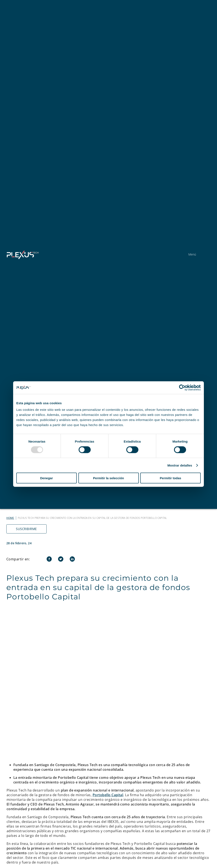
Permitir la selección (108, 478)
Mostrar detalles (180, 465)
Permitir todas (170, 478)
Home (10, 518)
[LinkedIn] (72, 559)
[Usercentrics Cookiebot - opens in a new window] (182, 387)
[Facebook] (49, 559)
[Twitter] (61, 559)
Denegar (46, 478)
